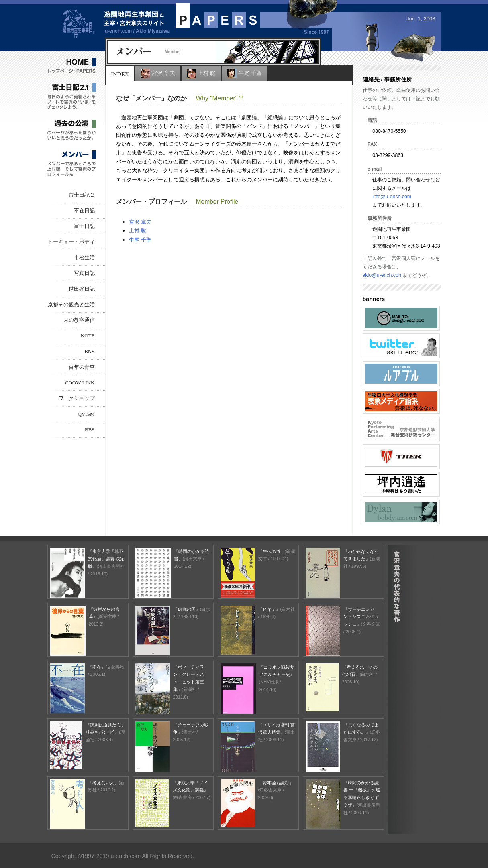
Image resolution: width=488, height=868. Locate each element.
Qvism (86, 414)
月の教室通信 (79, 320)
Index (120, 74)
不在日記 (84, 210)
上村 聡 (201, 74)
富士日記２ (82, 195)
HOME (72, 66)
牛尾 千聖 (245, 74)
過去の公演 (72, 130)
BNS (89, 351)
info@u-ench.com (392, 197)
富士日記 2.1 (72, 97)
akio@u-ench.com (383, 275)
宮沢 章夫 (158, 74)
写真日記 (84, 273)
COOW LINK (80, 383)
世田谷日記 (82, 289)
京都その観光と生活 (71, 304)
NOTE (88, 336)
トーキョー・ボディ (71, 242)
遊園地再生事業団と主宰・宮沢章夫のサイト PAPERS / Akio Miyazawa (116, 21)
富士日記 (84, 226)
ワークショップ (77, 398)
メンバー (72, 164)
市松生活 (84, 257)
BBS (90, 430)
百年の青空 (82, 367)
